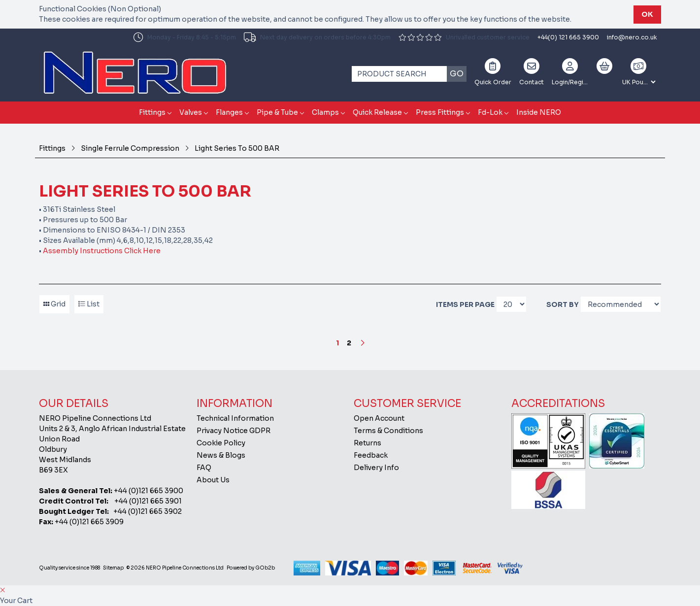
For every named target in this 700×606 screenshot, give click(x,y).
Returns (367, 443)
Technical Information (235, 418)
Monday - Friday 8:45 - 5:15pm (185, 37)
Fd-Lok (490, 112)
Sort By (563, 304)
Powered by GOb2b (251, 568)
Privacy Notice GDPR (233, 431)
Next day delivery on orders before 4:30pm (317, 37)
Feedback (371, 455)
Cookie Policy (221, 443)
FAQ (204, 468)
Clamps (325, 112)
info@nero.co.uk (632, 37)
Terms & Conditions (388, 431)
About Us (213, 480)
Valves (191, 112)
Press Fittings (440, 112)
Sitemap (113, 568)
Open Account (379, 418)
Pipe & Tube (277, 112)
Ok (647, 14)
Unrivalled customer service (464, 37)
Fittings (152, 112)
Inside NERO (539, 112)
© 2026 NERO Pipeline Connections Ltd (175, 568)
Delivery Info (376, 468)
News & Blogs (221, 455)
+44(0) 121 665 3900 (568, 37)
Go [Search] (457, 74)
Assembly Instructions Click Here (101, 251)
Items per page (465, 304)
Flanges (229, 112)
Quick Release (377, 112)
